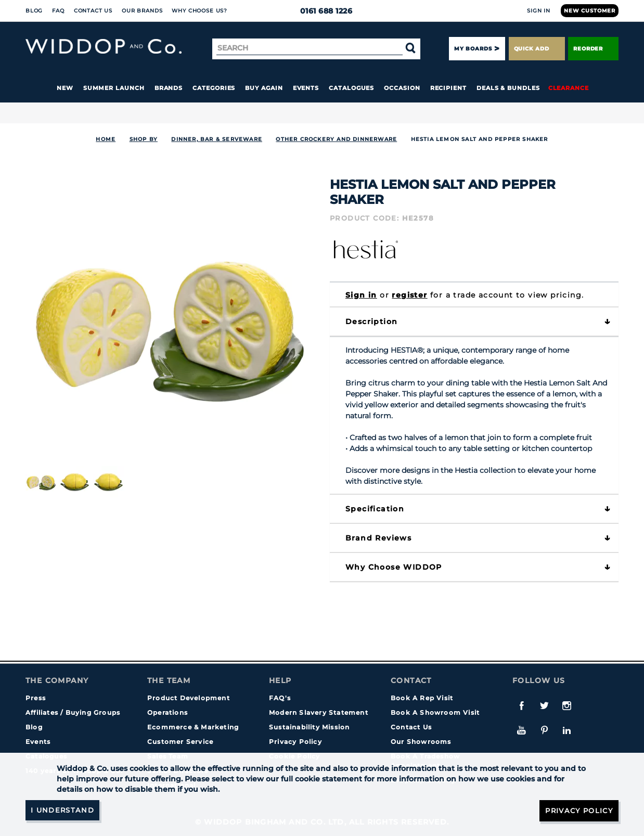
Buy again (264, 88)
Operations (168, 712)
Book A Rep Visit (422, 698)
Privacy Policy (295, 742)
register (409, 295)
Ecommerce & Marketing (193, 727)
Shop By (144, 139)
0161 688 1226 (322, 11)
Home (106, 139)
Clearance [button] (569, 88)
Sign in (361, 295)
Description (371, 321)
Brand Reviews (378, 538)
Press (36, 698)
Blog (34, 11)
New (65, 88)
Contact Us (93, 11)
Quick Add (537, 49)
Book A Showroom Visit (435, 712)
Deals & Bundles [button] (508, 88)
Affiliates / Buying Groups (73, 712)
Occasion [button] (402, 88)
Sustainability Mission (309, 727)
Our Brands (142, 11)
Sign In (539, 11)
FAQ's (280, 698)
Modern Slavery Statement (319, 712)
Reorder (593, 49)
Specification (375, 509)
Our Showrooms (421, 742)
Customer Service (180, 742)
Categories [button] (214, 88)
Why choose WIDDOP (394, 567)
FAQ (58, 11)
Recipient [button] (448, 88)
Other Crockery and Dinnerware (336, 139)
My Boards (473, 49)
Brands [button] (169, 88)
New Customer (590, 11)
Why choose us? (199, 11)
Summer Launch (114, 88)
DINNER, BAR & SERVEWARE (217, 139)
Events (306, 88)
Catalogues (351, 88)
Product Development (189, 698)
